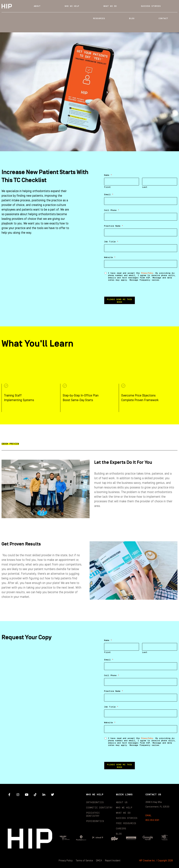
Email (109, 195)
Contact (163, 18)
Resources (99, 18)
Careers (121, 829)
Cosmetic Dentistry (99, 808)
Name (108, 175)
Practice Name (114, 226)
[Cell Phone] (141, 217)
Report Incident (113, 861)
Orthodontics (95, 802)
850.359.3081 (152, 820)
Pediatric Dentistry (93, 814)
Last (145, 187)
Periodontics (95, 821)
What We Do (110, 6)
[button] (10, 444)
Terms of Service (84, 861)
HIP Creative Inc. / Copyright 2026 (156, 861)
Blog (132, 18)
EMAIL (148, 816)
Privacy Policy (147, 273)
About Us (122, 802)
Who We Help (72, 6)
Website (110, 257)
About (37, 6)
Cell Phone (112, 210)
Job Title (111, 242)
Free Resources (126, 823)
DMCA (99, 861)
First (107, 187)
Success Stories (151, 6)
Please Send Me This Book (120, 301)
